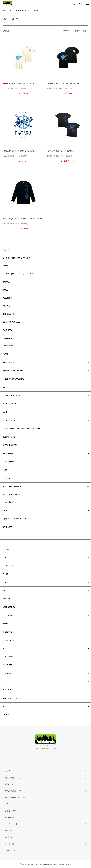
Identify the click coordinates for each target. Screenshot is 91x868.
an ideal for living (9, 502)
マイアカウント (11, 824)
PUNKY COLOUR (10, 420)
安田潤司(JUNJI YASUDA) (13, 371)
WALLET (6, 624)
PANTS (5, 574)
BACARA (35, 11)
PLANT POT (8, 665)
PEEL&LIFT (7, 298)
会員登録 (9, 831)
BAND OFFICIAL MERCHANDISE (20, 11)
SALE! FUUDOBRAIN (11, 494)
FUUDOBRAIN (8, 330)
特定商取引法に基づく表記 (16, 797)
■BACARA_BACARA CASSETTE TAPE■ (19, 151)
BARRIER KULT (9, 362)
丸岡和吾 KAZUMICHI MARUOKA (17, 519)
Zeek (5, 535)
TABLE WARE (8, 657)
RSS (7, 817)
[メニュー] (87, 4)
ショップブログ (11, 811)
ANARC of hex (8, 462)
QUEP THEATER (9, 437)
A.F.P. (5, 387)
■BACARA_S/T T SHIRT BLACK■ (60, 151)
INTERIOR (7, 673)
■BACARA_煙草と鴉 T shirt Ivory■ (18, 83)
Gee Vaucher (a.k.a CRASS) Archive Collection (21, 429)
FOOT (5, 648)
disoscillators (8, 346)
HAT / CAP (7, 599)
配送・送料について (13, 778)
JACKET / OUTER (10, 566)
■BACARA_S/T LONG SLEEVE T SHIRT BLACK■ (22, 219)
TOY (4, 682)
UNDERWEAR (8, 632)
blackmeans (7, 338)
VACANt (6, 354)
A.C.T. (5, 412)
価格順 (77, 31)
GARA (5, 290)
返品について (10, 784)
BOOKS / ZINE (8, 314)
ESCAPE (6, 510)
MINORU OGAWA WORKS (13, 379)
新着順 (86, 31)
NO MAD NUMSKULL (11, 322)
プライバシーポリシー (14, 804)
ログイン (9, 837)
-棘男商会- (7, 306)
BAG (4, 591)
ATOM (13, 817)
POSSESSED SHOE (11, 404)
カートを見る (10, 844)
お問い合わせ (10, 850)
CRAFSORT (7, 527)
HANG (5, 266)
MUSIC (5, 706)
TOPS (5, 557)
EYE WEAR (7, 615)
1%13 (5, 470)
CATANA (6, 282)
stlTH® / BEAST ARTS (12, 396)
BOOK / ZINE (8, 690)
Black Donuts (8, 453)
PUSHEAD (7, 478)
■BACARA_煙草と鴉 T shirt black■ (63, 83)
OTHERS (6, 715)
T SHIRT (6, 582)
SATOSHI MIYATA (10, 445)
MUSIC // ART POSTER (12, 486)
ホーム (4, 11)
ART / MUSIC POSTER (12, 698)
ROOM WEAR (8, 640)
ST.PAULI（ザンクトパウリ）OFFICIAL (18, 274)
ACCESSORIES (9, 607)
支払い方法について (13, 791)
